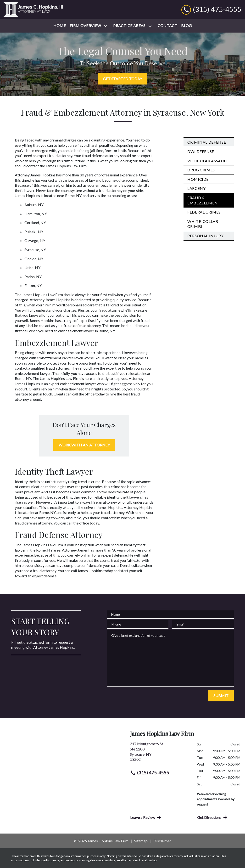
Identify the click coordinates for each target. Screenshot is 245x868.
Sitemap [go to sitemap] (141, 841)
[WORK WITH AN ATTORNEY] (84, 445)
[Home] (60, 26)
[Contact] (167, 26)
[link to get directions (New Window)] (160, 753)
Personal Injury (206, 236)
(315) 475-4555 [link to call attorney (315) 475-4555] (150, 773)
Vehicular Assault (208, 161)
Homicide (198, 179)
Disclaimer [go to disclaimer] (162, 841)
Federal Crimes (204, 212)
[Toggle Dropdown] (106, 26)
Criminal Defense (207, 142)
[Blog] (186, 26)
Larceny (196, 188)
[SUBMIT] (221, 696)
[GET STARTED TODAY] (122, 79)
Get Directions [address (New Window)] (213, 817)
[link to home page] (33, 9)
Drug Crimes (201, 170)
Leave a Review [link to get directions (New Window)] (146, 817)
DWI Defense (201, 151)
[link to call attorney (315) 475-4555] (211, 9)
